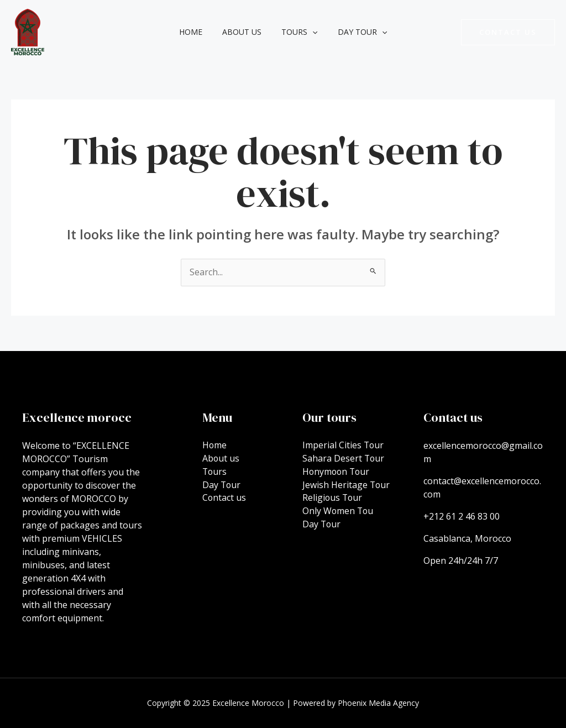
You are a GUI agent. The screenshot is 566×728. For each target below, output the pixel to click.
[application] (310, 32)
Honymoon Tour (337, 472)
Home (197, 32)
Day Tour (356, 32)
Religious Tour (333, 499)
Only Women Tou (339, 512)
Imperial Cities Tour (344, 446)
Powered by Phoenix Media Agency (356, 703)
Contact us (224, 499)
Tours (297, 32)
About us (244, 32)
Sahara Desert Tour (344, 459)
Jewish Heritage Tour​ (347, 485)
